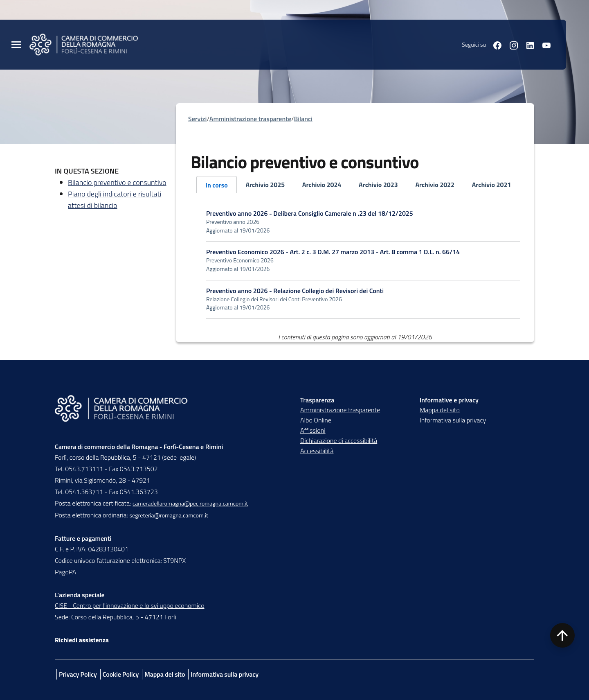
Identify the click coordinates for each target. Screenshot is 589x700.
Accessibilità (317, 451)
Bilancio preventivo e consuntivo (117, 182)
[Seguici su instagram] (510, 44)
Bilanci (303, 119)
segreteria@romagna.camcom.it (169, 515)
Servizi (197, 119)
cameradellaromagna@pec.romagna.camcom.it (190, 504)
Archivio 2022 (435, 185)
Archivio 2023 (378, 185)
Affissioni (313, 430)
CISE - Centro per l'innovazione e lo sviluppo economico (130, 605)
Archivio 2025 (265, 185)
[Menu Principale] (16, 45)
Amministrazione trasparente (250, 119)
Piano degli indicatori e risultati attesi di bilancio (115, 200)
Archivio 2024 (322, 185)
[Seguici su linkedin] (527, 44)
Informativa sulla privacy (453, 420)
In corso (217, 185)
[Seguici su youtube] (543, 44)
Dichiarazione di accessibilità (339, 440)
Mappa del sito (440, 410)
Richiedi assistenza (82, 640)
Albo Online (316, 420)
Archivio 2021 (492, 185)
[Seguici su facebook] (494, 44)
